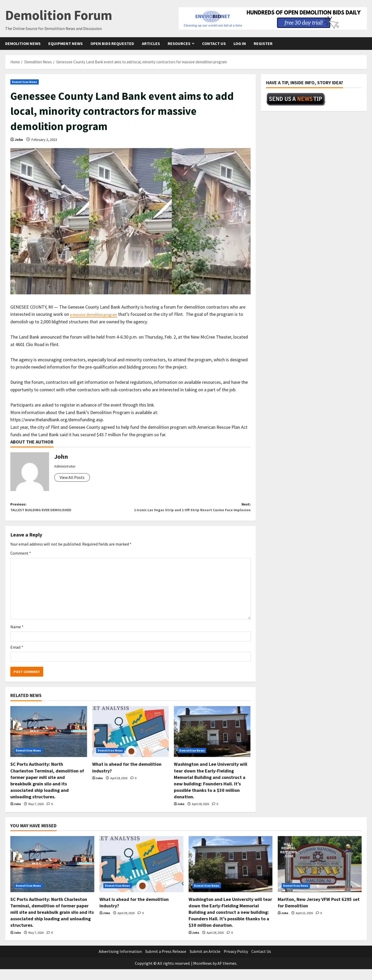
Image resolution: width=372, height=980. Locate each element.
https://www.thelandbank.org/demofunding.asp (57, 420)
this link (146, 405)
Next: (191, 513)
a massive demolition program (100, 314)
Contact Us (214, 43)
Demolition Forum (59, 15)
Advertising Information (120, 962)
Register (263, 43)
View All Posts (72, 477)
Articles (151, 43)
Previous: (70, 509)
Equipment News (65, 43)
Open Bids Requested (112, 43)
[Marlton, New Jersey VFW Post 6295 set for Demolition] (320, 875)
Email (17, 658)
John (19, 140)
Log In (240, 43)
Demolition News (23, 43)
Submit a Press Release (166, 962)
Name (17, 638)
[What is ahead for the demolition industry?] (131, 742)
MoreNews (203, 974)
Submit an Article (205, 962)
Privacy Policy (236, 962)
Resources (179, 43)
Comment (21, 564)
